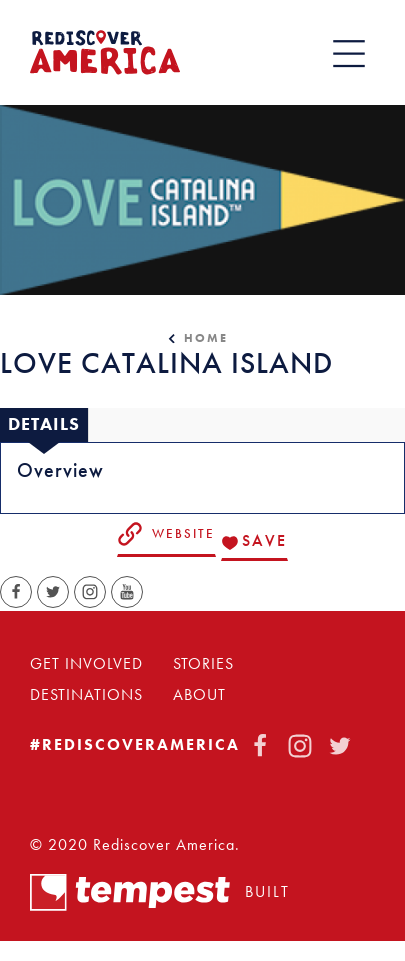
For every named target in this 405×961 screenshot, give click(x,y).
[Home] (105, 52)
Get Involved (86, 664)
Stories (203, 664)
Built (160, 892)
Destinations (86, 695)
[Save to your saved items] (254, 543)
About (199, 695)
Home (206, 338)
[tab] (44, 425)
